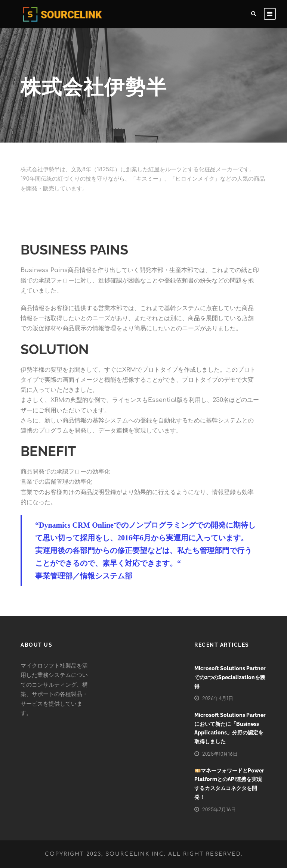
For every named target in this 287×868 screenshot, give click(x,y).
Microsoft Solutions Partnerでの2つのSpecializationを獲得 (230, 677)
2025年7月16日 (219, 810)
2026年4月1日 (218, 699)
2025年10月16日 (220, 754)
